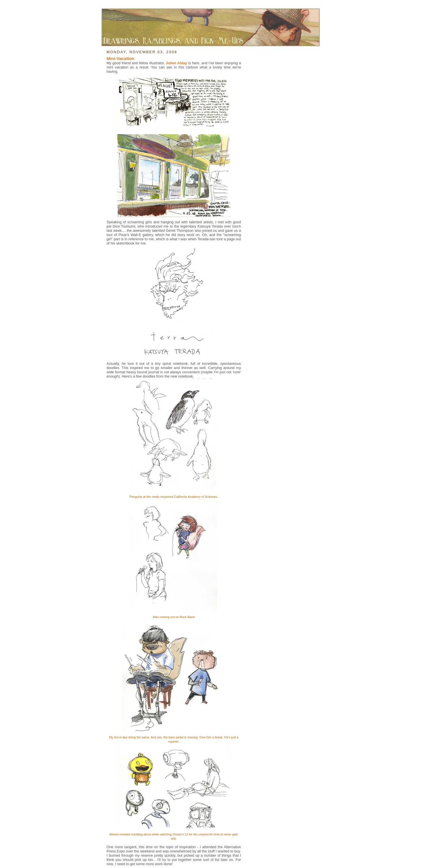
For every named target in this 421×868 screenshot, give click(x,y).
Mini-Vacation (121, 58)
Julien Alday (176, 63)
